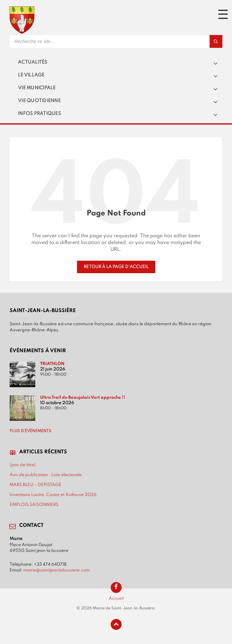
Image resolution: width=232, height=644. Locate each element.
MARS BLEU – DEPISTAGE (35, 485)
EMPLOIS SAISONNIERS (34, 505)
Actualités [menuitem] (33, 62)
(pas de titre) (23, 465)
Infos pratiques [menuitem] (39, 114)
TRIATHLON (52, 364)
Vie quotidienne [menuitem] (39, 101)
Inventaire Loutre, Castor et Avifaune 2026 (53, 495)
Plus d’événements (30, 431)
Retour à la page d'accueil (116, 267)
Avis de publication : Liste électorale (46, 475)
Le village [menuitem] (31, 75)
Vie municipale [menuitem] (37, 88)
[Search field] (90, 41)
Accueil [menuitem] (116, 598)
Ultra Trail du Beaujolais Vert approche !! (83, 397)
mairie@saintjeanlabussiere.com (56, 570)
